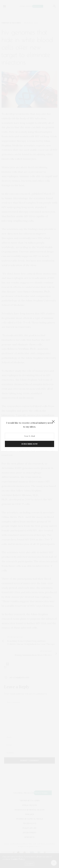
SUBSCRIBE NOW (29, 444)
